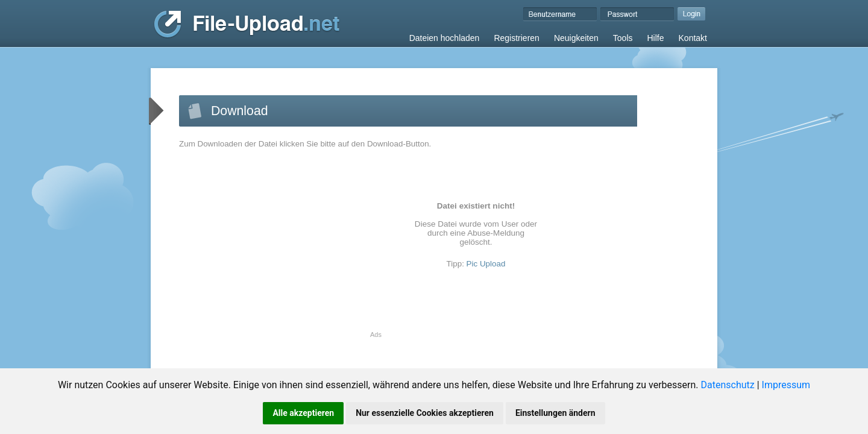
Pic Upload (486, 264)
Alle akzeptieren (303, 413)
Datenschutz (728, 385)
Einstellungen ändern (555, 413)
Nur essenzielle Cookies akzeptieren (425, 413)
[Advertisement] (280, 247)
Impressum (786, 385)
